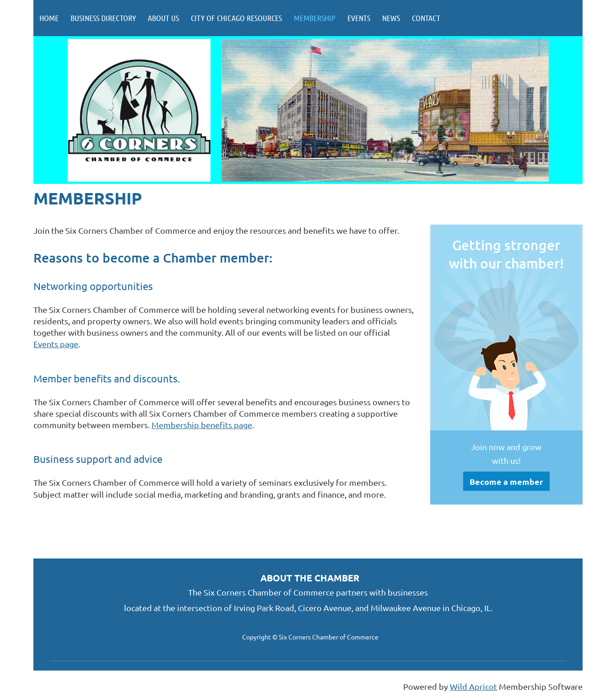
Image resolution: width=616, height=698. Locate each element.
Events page (56, 344)
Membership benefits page (202, 425)
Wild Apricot (473, 686)
